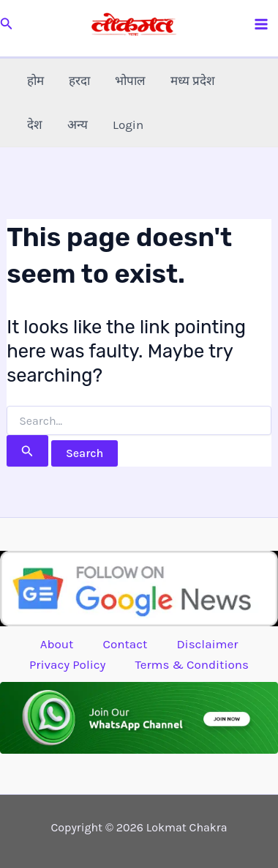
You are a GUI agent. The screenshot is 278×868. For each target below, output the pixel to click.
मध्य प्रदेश (193, 81)
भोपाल (130, 81)
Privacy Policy (67, 664)
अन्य (78, 125)
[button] (7, 24)
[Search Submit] (27, 451)
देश (35, 125)
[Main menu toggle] (262, 24)
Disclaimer (207, 644)
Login (128, 125)
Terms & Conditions (192, 664)
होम (35, 81)
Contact (125, 644)
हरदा (79, 81)
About (57, 644)
